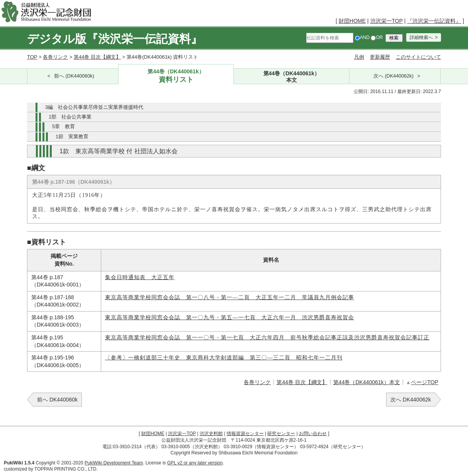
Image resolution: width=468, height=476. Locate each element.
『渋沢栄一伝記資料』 (434, 21)
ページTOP (425, 382)
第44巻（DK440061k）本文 (367, 382)
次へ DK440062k (411, 400)
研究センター (281, 434)
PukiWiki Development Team (114, 463)
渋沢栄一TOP (387, 21)
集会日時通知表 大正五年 (140, 277)
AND (362, 37)
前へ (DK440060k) (74, 76)
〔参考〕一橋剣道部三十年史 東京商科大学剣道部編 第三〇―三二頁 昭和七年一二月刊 (224, 358)
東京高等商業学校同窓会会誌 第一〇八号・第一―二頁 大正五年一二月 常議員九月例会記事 (230, 297)
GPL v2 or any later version (195, 463)
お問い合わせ (313, 434)
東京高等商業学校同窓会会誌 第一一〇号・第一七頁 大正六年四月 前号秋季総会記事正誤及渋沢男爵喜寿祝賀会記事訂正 (267, 338)
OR (377, 37)
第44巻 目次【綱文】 (97, 57)
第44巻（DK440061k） (176, 76)
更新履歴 (380, 57)
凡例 (359, 57)
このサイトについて (418, 57)
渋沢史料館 (211, 434)
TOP (32, 57)
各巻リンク (55, 57)
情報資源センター (245, 434)
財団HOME (352, 21)
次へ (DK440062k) (393, 76)
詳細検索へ (421, 37)
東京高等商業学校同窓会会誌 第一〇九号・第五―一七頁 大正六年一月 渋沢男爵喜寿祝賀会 (230, 318)
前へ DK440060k (57, 400)
